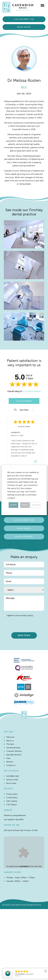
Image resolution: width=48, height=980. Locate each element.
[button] (43, 5)
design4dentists (20, 846)
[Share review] (36, 462)
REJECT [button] (25, 505)
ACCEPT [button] (13, 505)
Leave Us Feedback (24, 401)
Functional (18, 897)
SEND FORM (24, 635)
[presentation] (23, 625)
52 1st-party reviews (32, 391)
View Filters (24, 410)
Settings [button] (36, 505)
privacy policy (27, 615)
